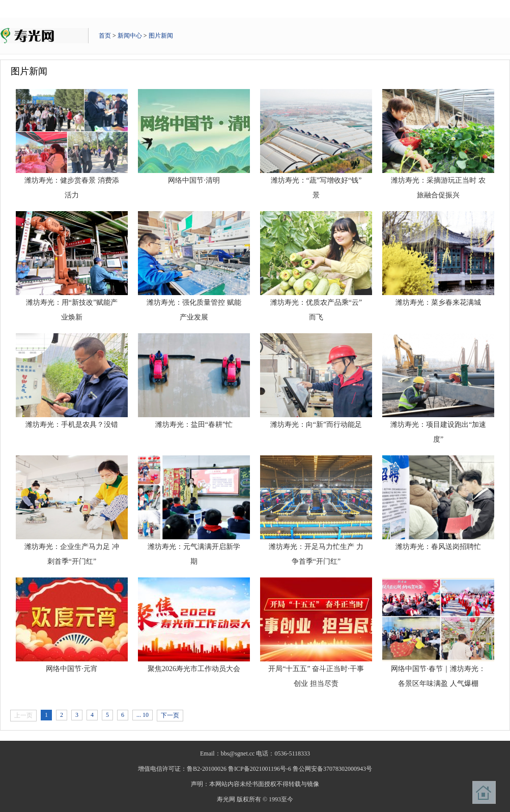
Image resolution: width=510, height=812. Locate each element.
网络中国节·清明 (194, 180)
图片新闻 (161, 36)
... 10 (143, 715)
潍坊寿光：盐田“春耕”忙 (194, 425)
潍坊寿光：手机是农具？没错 (72, 425)
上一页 (23, 715)
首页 (105, 36)
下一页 (170, 715)
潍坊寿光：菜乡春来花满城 (438, 302)
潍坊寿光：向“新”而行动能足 (316, 425)
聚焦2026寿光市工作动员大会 (194, 669)
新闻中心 (130, 36)
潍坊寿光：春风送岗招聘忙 (438, 547)
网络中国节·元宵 (72, 669)
